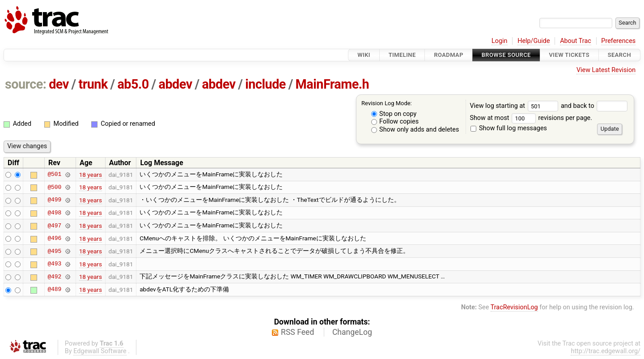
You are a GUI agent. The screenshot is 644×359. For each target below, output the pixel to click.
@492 (54, 277)
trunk (93, 84)
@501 (54, 175)
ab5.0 (133, 84)
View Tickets (569, 55)
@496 (54, 239)
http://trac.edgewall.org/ (606, 351)
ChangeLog (352, 332)
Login (500, 41)
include (265, 84)
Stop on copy (394, 114)
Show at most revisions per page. (531, 118)
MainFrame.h (333, 84)
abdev (176, 84)
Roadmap (449, 55)
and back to (594, 106)
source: (26, 84)
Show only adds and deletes (415, 130)
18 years (91, 175)
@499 (54, 200)
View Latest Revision (606, 70)
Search (619, 55)
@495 (54, 251)
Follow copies (395, 122)
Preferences (618, 41)
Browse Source (506, 55)
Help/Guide (534, 41)
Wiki (364, 55)
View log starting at (515, 106)
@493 (54, 264)
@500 (54, 187)
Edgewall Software (100, 351)
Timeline (402, 55)
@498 (54, 213)
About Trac (576, 41)
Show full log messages (509, 128)
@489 (54, 290)
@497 (54, 226)
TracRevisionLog (514, 307)
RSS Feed (297, 332)
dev (59, 84)
